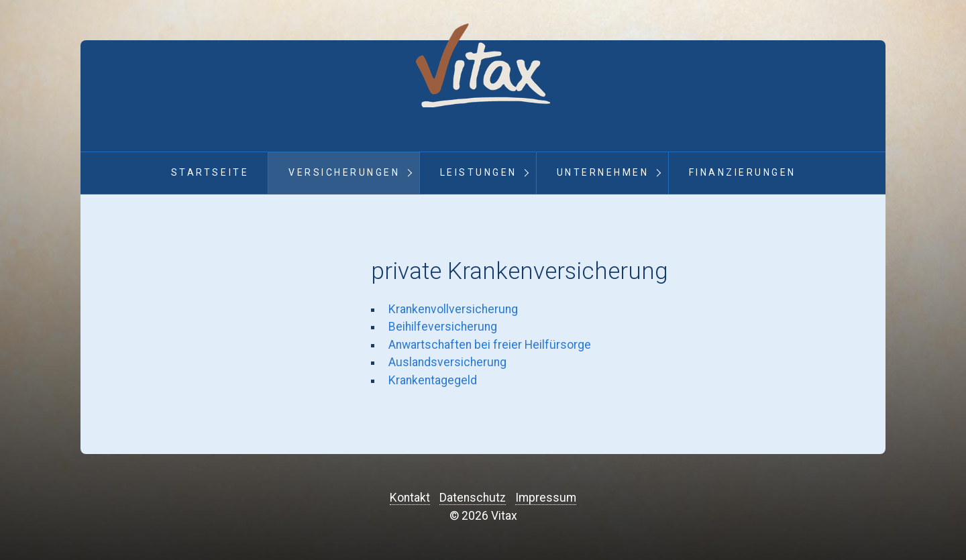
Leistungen (479, 172)
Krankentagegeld (433, 380)
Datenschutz (473, 498)
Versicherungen (344, 172)
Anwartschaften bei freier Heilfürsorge (490, 345)
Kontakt (410, 498)
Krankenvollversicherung (453, 309)
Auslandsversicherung (447, 362)
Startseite (210, 172)
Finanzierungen (743, 172)
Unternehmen (603, 172)
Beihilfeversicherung (443, 327)
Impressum (546, 498)
